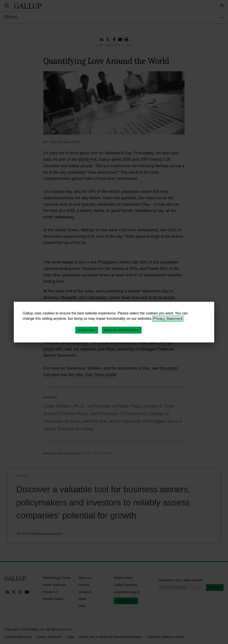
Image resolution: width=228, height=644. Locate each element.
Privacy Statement (168, 319)
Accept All (87, 330)
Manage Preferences (122, 330)
